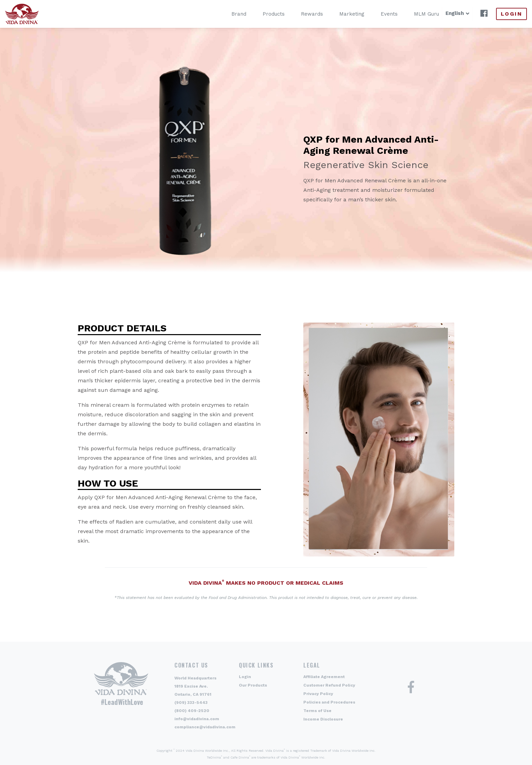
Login (511, 14)
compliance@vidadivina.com (205, 727)
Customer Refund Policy (329, 685)
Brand (229, 14)
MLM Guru (416, 14)
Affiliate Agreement (324, 677)
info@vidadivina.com (197, 719)
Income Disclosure (323, 719)
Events (379, 14)
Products (263, 14)
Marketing (342, 14)
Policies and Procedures (329, 702)
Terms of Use (317, 711)
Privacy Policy (318, 694)
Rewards (302, 14)
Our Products (253, 685)
